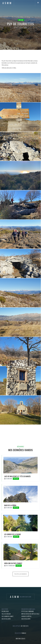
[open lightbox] (20, 88)
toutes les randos (21, 574)
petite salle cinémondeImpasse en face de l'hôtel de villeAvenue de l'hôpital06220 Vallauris (30, 615)
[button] (38, 3)
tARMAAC (24, 633)
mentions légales (20, 639)
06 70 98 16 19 (25, 626)
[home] (7, 3)
